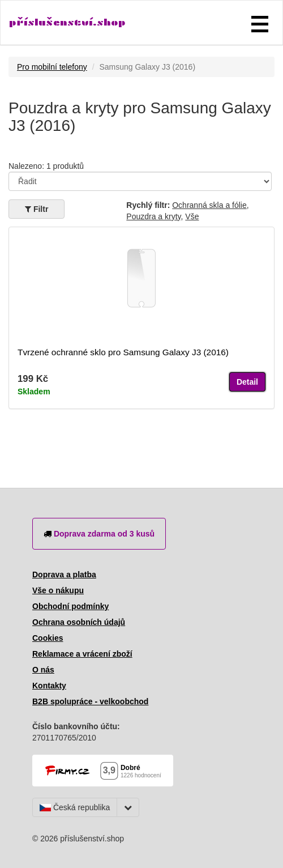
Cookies (48, 638)
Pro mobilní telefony (52, 67)
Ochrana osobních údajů (79, 622)
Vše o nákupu (58, 590)
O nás (43, 670)
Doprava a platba (64, 575)
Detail (247, 382)
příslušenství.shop (67, 22)
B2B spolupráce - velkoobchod (90, 701)
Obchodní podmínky (70, 606)
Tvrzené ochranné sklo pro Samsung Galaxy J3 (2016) (123, 352)
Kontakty (49, 686)
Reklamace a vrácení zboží (82, 654)
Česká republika (75, 807)
